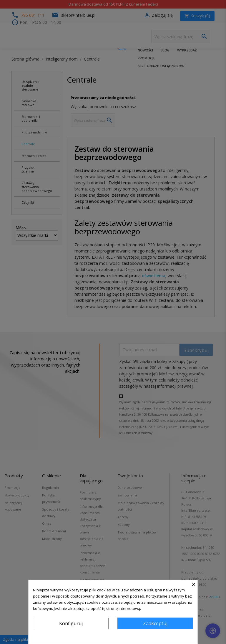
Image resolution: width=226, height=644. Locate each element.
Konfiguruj (71, 623)
